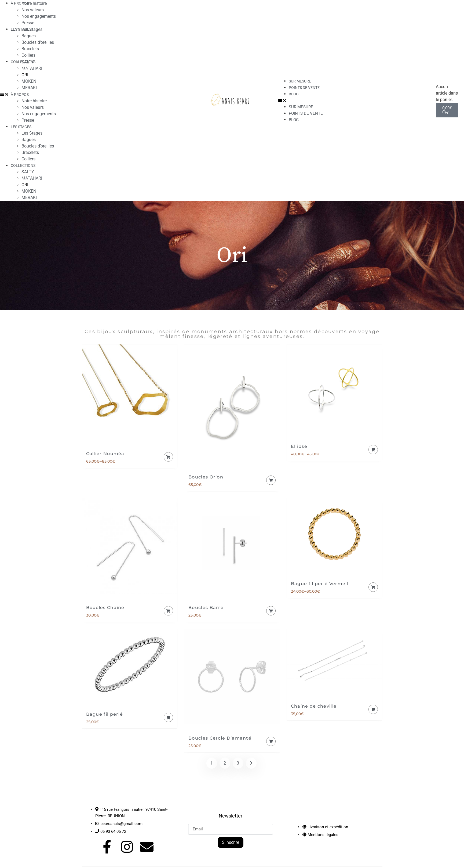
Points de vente (304, 88)
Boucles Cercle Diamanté (220, 738)
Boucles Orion (206, 477)
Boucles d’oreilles (38, 42)
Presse (28, 120)
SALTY (28, 62)
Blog (294, 94)
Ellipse (299, 446)
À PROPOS (20, 95)
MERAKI (29, 88)
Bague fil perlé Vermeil (320, 584)
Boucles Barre (206, 608)
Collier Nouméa (105, 454)
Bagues (29, 36)
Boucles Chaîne (105, 608)
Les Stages (32, 29)
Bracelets (30, 49)
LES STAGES (21, 29)
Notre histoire (34, 101)
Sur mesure (301, 107)
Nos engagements (39, 16)
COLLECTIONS (23, 165)
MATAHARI (32, 68)
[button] (354, 100)
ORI (25, 75)
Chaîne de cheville (314, 706)
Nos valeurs (33, 10)
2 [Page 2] (225, 763)
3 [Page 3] (238, 763)
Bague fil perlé (105, 714)
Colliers (28, 159)
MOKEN (29, 81)
